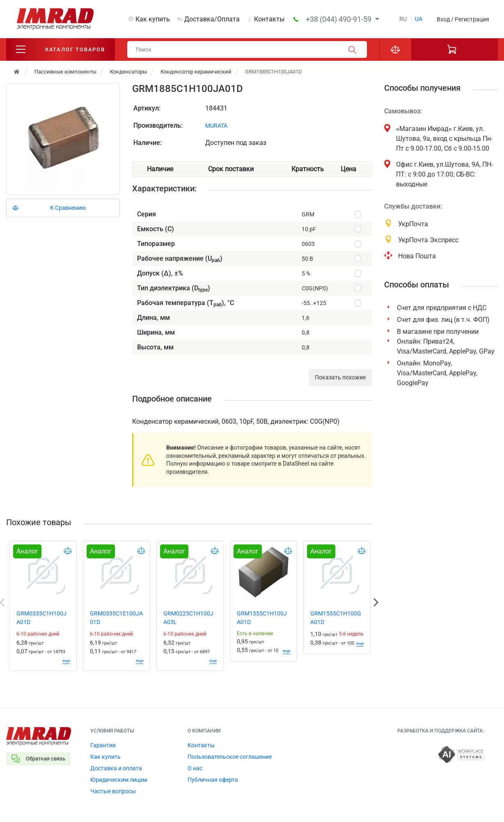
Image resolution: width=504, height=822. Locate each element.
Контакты (269, 19)
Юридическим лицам (119, 780)
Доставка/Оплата (212, 19)
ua (419, 19)
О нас (195, 769)
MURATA (216, 126)
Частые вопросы (113, 792)
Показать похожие (340, 377)
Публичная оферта (213, 780)
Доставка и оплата (116, 769)
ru (403, 19)
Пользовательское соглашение (230, 757)
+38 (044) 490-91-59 (339, 19)
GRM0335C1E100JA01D (116, 618)
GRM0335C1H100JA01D (41, 618)
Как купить (153, 19)
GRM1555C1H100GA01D (336, 618)
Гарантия (103, 746)
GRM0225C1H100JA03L (188, 618)
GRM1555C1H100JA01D (262, 618)
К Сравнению (68, 208)
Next (376, 603)
